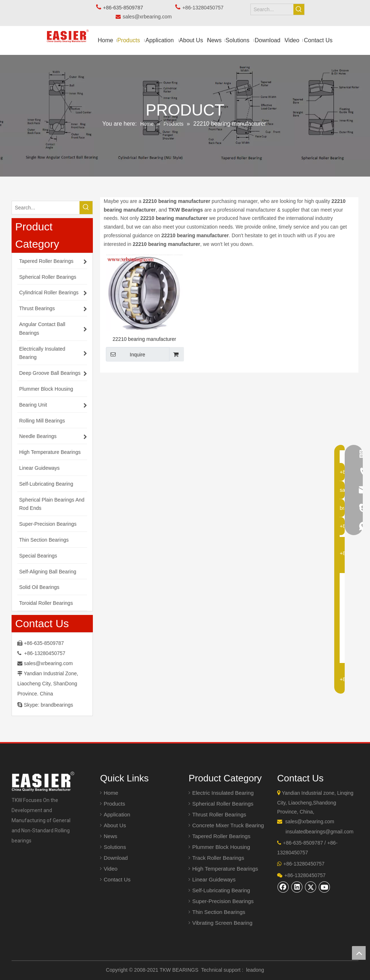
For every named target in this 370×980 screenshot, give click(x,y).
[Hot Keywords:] (299, 9)
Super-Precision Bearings (223, 901)
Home (111, 793)
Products (114, 804)
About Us (115, 825)
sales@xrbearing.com (149, 17)
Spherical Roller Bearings (223, 804)
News (111, 836)
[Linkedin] (297, 887)
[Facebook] (283, 887)
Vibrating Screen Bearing (222, 923)
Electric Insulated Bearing (223, 793)
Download (116, 858)
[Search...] (272, 9)
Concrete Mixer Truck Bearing (228, 825)
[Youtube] (324, 887)
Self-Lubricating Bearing (221, 890)
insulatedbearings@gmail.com (319, 832)
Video (111, 869)
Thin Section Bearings (219, 912)
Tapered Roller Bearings (221, 836)
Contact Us (117, 879)
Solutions (115, 847)
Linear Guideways (214, 879)
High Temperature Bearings (225, 869)
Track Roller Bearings (218, 858)
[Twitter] (311, 887)
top (359, 953)
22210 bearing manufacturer (145, 339)
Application (117, 814)
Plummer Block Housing (221, 847)
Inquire (126, 354)
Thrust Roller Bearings (219, 814)
